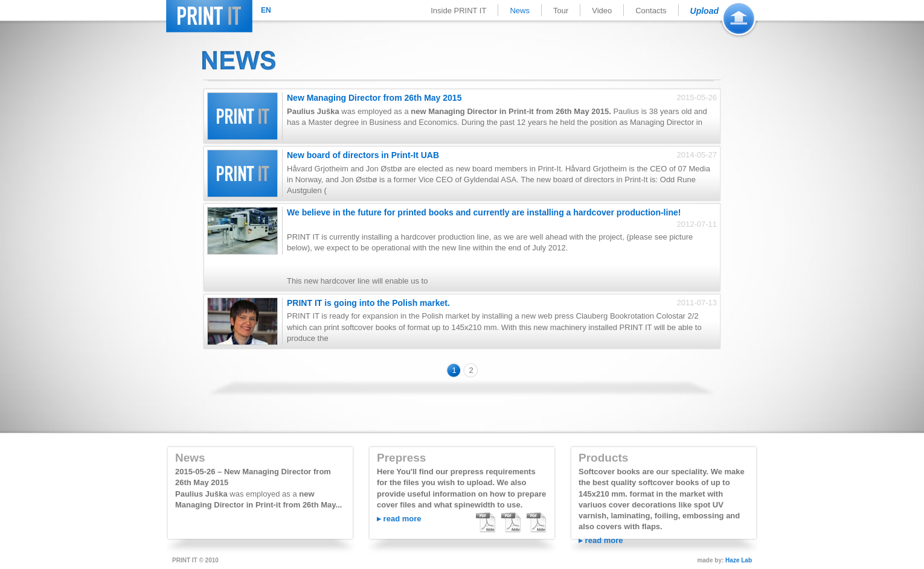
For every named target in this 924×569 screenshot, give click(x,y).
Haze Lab (739, 560)
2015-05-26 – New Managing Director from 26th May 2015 (253, 477)
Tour (561, 11)
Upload (704, 11)
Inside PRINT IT (458, 11)
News (520, 11)
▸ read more (399, 519)
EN (266, 10)
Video (602, 11)
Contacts (651, 11)
